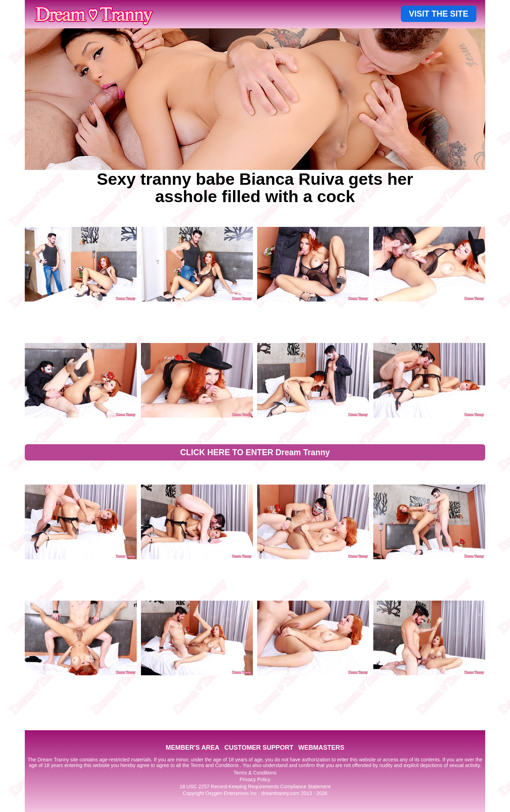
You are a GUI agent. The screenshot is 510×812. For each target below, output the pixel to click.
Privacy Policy (255, 779)
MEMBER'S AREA (193, 748)
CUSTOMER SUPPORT (259, 748)
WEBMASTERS (321, 748)
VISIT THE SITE (439, 14)
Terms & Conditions (255, 773)
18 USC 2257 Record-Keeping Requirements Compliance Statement (255, 787)
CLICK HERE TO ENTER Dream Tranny (255, 452)
